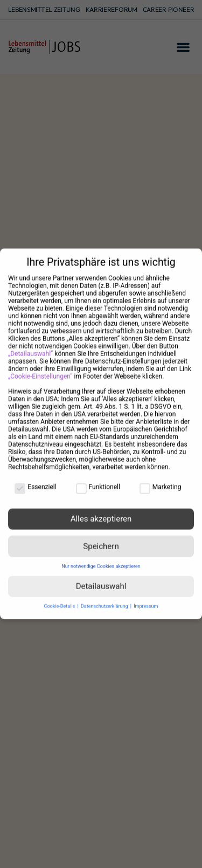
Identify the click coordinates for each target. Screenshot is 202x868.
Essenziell (35, 480)
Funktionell (98, 480)
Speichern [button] (101, 539)
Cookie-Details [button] (60, 599)
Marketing (161, 480)
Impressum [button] (146, 599)
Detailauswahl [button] (101, 579)
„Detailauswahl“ (30, 346)
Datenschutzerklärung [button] (105, 599)
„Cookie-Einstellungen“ (40, 369)
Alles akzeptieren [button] (101, 511)
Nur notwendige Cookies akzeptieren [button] (101, 559)
